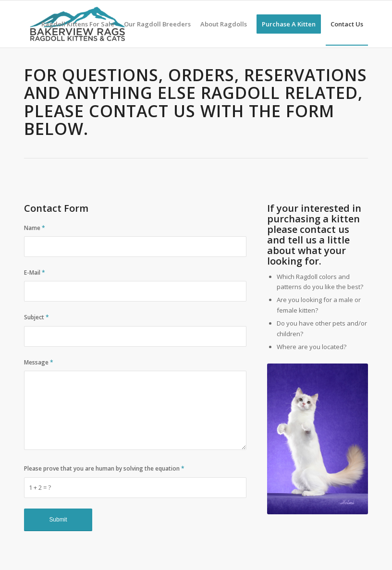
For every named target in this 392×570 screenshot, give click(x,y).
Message (39, 362)
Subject (37, 317)
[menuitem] (78, 24)
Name (35, 228)
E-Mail (35, 273)
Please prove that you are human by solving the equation (104, 468)
